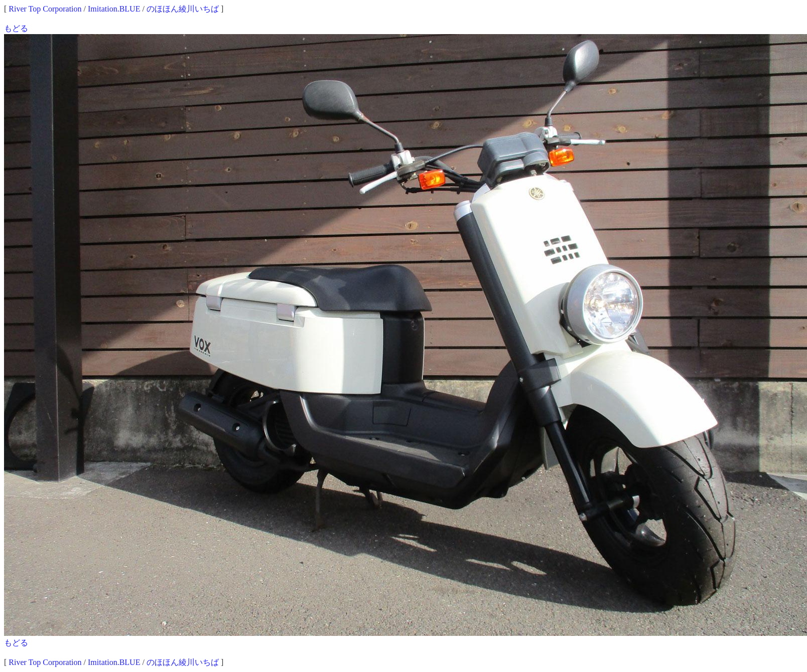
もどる (16, 28)
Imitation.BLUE (114, 9)
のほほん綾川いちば (183, 9)
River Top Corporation (45, 9)
